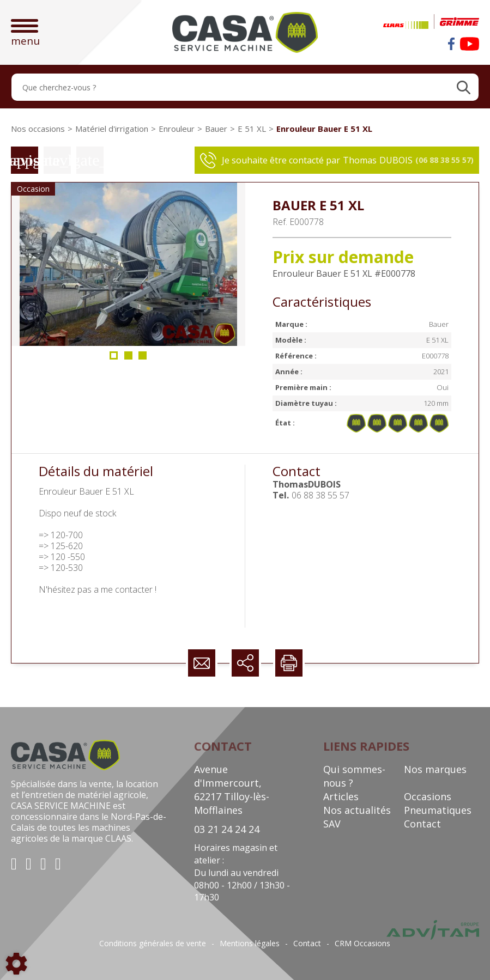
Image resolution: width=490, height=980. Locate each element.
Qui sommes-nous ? (354, 776)
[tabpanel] (128, 264)
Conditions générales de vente (153, 944)
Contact (422, 824)
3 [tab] (143, 359)
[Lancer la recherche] (464, 87)
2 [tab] (129, 359)
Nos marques (435, 769)
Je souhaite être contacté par (337, 160)
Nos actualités (357, 810)
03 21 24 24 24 (227, 829)
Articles (341, 796)
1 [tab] (114, 359)
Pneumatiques (438, 810)
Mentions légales (250, 944)
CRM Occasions (362, 944)
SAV (332, 824)
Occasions (428, 796)
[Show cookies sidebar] (16, 964)
